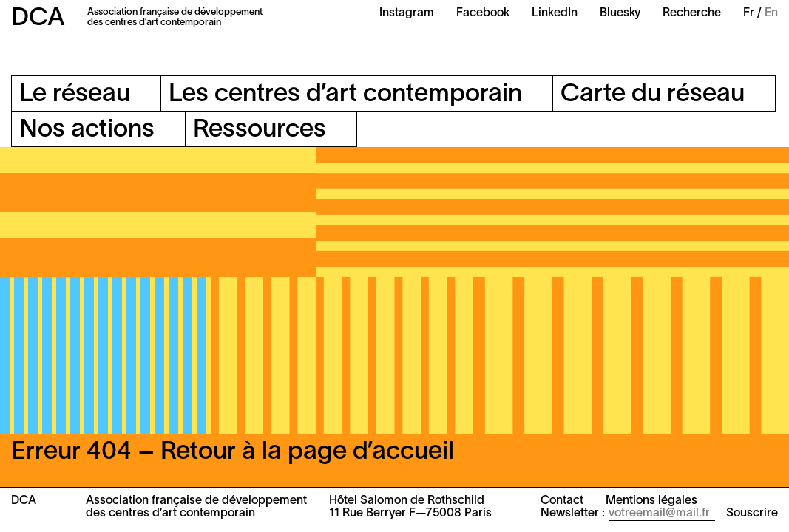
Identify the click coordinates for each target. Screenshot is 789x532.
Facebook (483, 13)
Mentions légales (651, 501)
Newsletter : (573, 514)
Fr (749, 13)
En (771, 13)
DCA (38, 19)
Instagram (407, 13)
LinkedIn (555, 13)
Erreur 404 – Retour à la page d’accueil (233, 453)
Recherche (692, 13)
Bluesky (620, 13)
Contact (562, 501)
